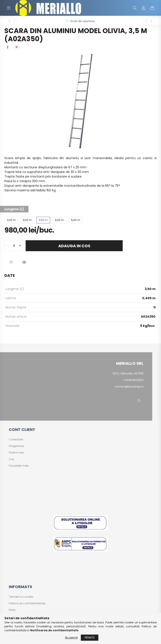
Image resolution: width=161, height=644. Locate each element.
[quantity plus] (20, 246)
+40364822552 (133, 380)
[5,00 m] (76, 220)
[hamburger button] (9, 8)
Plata (12, 610)
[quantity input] (14, 246)
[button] (11, 262)
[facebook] (8, 47)
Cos (11, 459)
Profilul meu (16, 453)
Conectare (16, 439)
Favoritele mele (19, 466)
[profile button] (143, 8)
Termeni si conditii (21, 597)
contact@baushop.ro (129, 387)
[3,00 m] (27, 220)
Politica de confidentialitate (27, 603)
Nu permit (71, 638)
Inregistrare (16, 446)
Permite (90, 638)
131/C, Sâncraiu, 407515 (128, 373)
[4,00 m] (59, 220)
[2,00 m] (11, 220)
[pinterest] (17, 47)
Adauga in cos (74, 246)
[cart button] (152, 8)
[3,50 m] (43, 220)
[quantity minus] (8, 246)
